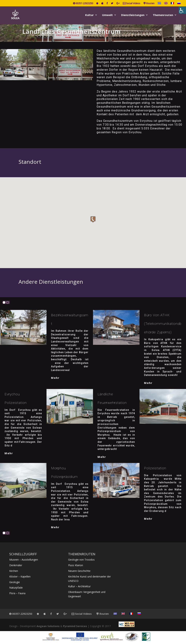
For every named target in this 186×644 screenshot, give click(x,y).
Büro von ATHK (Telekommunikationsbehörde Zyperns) (163, 324)
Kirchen (14, 571)
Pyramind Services (75, 626)
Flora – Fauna (17, 593)
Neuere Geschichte (79, 571)
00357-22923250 (83, 3)
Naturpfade (16, 588)
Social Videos (131, 3)
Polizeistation (155, 468)
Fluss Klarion (76, 565)
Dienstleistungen (133, 15)
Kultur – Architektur (79, 586)
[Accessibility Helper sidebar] (182, 10)
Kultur (89, 15)
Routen (149, 3)
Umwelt (107, 15)
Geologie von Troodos (81, 560)
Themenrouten (163, 15)
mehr (55, 378)
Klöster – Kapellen (20, 576)
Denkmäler (16, 565)
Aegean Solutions (48, 626)
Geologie (15, 582)
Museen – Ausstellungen (24, 560)
